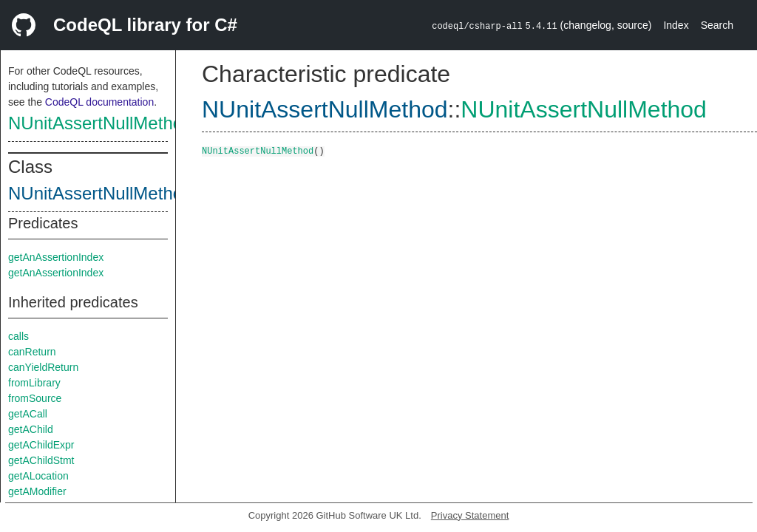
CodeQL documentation (99, 102)
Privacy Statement (470, 515)
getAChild (31, 429)
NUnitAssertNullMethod (100, 123)
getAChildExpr (41, 445)
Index (676, 25)
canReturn (32, 352)
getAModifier (37, 491)
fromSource (35, 398)
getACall (28, 414)
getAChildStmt (41, 460)
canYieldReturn (43, 367)
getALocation (38, 476)
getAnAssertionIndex (56, 257)
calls (18, 336)
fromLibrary (34, 383)
